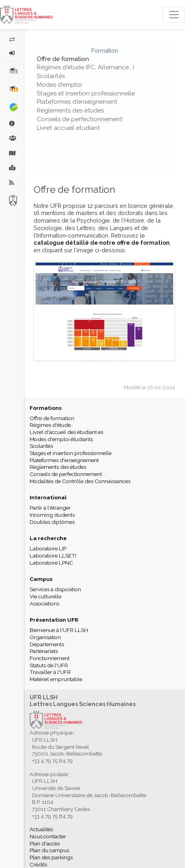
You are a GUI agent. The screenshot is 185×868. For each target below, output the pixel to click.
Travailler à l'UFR (50, 672)
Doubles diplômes (52, 522)
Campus (41, 579)
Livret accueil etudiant (68, 128)
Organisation (45, 637)
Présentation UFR (54, 620)
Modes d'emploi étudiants (61, 439)
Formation (105, 50)
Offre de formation (63, 59)
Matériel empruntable (56, 679)
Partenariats (44, 651)
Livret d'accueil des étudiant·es (66, 432)
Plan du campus (49, 850)
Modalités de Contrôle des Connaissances (80, 481)
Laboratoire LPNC (51, 563)
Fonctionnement (50, 658)
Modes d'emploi (59, 85)
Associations (44, 603)
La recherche (48, 538)
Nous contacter (48, 836)
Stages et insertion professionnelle (86, 93)
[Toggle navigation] (174, 15)
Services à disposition (55, 589)
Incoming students (52, 515)
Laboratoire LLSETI (53, 556)
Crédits (38, 864)
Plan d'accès (45, 843)
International (48, 497)
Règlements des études (70, 110)
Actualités (41, 829)
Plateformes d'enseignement (77, 102)
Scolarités (51, 76)
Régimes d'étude (50, 425)
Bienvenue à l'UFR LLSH (59, 630)
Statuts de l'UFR (49, 665)
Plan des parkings (51, 857)
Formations (46, 408)
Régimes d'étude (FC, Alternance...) (86, 67)
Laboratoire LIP (48, 548)
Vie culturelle (45, 596)
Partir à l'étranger (50, 508)
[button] (12, 53)
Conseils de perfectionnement (80, 119)
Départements (47, 644)
